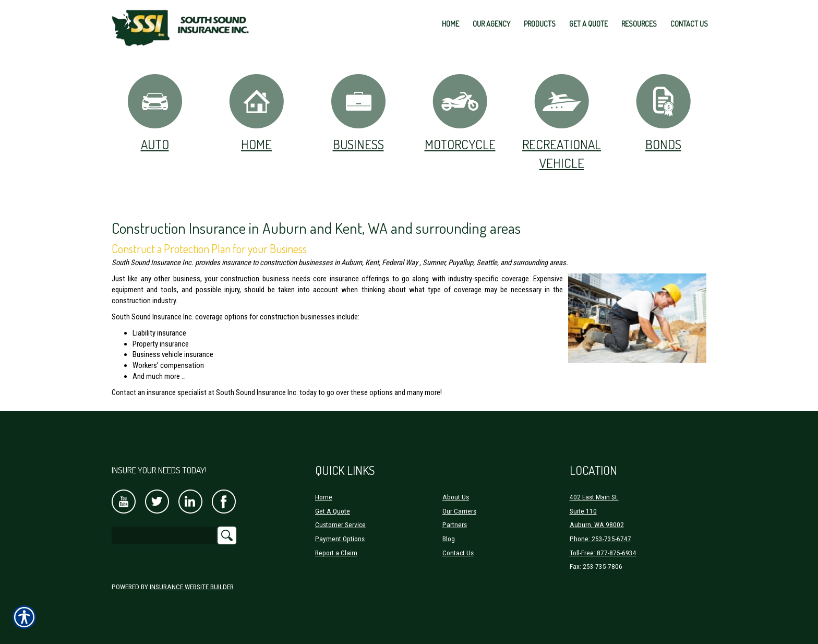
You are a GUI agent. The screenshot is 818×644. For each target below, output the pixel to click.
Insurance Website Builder (192, 587)
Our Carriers (459, 511)
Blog (449, 539)
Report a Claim (336, 553)
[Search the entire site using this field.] (164, 535)
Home (256, 112)
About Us (456, 497)
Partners (455, 525)
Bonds (663, 112)
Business (358, 112)
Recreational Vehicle (562, 122)
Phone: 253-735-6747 (600, 539)
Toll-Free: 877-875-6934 (603, 553)
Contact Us (458, 553)
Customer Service (340, 525)
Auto (155, 112)
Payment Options (340, 539)
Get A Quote (333, 511)
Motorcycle (460, 112)
